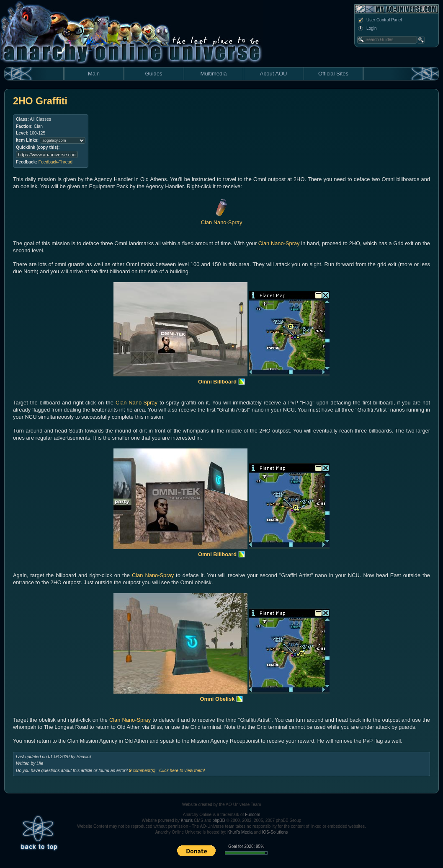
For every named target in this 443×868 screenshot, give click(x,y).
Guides (153, 74)
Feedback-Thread (55, 162)
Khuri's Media (240, 832)
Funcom (252, 815)
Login (367, 29)
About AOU (273, 74)
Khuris (187, 820)
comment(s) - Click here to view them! (167, 771)
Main (94, 74)
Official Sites (333, 74)
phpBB (219, 820)
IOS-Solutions (275, 832)
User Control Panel (379, 20)
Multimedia (214, 74)
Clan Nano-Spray (279, 243)
